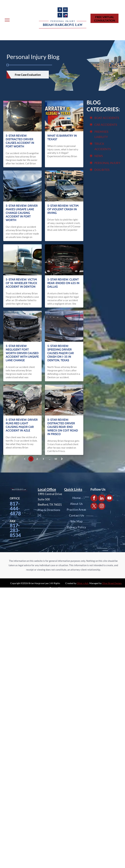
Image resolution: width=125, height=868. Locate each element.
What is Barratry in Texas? (62, 137)
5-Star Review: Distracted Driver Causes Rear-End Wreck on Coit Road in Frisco (63, 427)
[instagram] (102, 506)
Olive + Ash (83, 583)
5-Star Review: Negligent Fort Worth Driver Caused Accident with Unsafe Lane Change (22, 353)
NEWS (99, 156)
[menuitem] (76, 498)
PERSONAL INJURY (107, 163)
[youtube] (109, 499)
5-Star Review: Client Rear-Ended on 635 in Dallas (63, 283)
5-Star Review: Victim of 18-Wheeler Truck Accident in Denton (21, 283)
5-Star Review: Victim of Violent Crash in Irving (63, 209)
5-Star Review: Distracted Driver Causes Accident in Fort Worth (20, 141)
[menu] (7, 20)
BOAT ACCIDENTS (107, 118)
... (50, 459)
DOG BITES (102, 170)
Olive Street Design (112, 583)
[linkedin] (102, 499)
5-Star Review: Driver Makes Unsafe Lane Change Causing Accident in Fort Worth (22, 213)
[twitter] (94, 506)
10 (56, 459)
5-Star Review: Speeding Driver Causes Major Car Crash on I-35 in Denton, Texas (61, 353)
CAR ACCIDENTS (106, 125)
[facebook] (94, 499)
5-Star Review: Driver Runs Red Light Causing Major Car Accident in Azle (22, 425)
